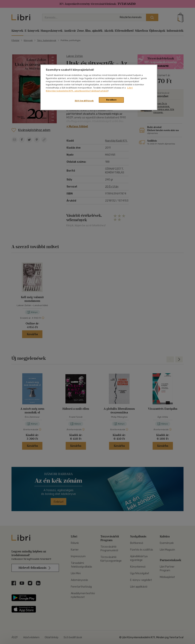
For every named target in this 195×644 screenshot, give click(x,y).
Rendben (111, 100)
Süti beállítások (84, 101)
